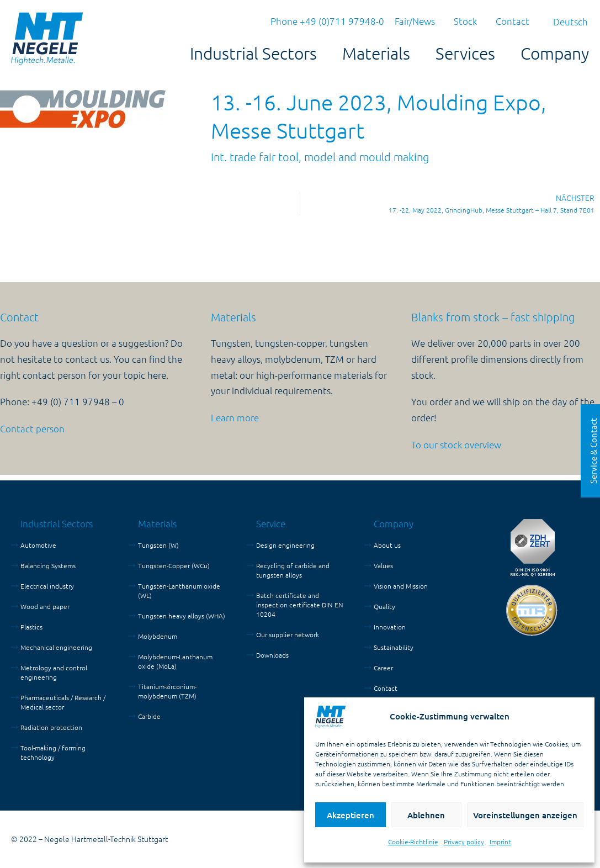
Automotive (38, 545)
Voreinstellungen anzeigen (525, 815)
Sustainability (394, 647)
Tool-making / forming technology (53, 752)
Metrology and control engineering (54, 672)
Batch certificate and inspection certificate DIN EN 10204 (300, 605)
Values (383, 565)
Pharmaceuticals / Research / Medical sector (63, 702)
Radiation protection (51, 727)
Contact (513, 21)
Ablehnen (426, 815)
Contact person (32, 428)
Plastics (31, 627)
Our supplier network (288, 634)
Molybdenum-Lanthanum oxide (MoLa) (175, 661)
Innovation (390, 627)
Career (383, 668)
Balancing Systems (48, 565)
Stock (465, 21)
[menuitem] (570, 21)
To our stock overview (456, 444)
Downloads (272, 655)
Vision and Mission (401, 586)
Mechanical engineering (56, 647)
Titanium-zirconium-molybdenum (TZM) (167, 691)
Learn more (235, 417)
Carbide (149, 716)
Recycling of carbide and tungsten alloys (293, 570)
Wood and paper (45, 606)
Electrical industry (47, 586)
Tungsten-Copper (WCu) (174, 565)
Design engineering (285, 545)
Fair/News (415, 21)
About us (387, 545)
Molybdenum (158, 636)
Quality (384, 606)
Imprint (500, 841)
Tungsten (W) (158, 545)
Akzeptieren (351, 815)
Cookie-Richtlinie (413, 841)
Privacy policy (464, 841)
